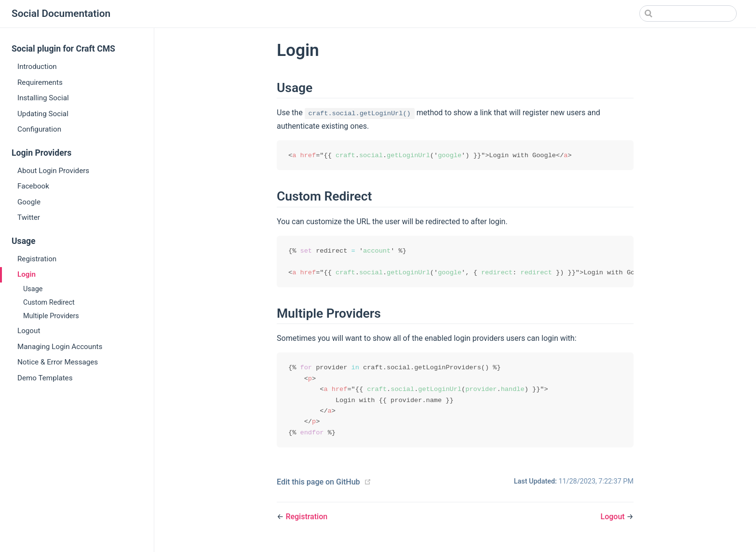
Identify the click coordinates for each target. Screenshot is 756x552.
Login (27, 274)
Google (29, 202)
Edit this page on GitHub (318, 485)
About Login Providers (53, 171)
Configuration (39, 129)
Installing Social (43, 98)
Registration (37, 259)
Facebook (33, 186)
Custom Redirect (49, 303)
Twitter (29, 217)
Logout (29, 331)
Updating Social (43, 114)
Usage (33, 289)
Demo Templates (45, 378)
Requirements (40, 82)
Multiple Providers (51, 316)
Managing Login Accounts (60, 347)
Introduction (37, 67)
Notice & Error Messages (58, 362)
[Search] (688, 13)
